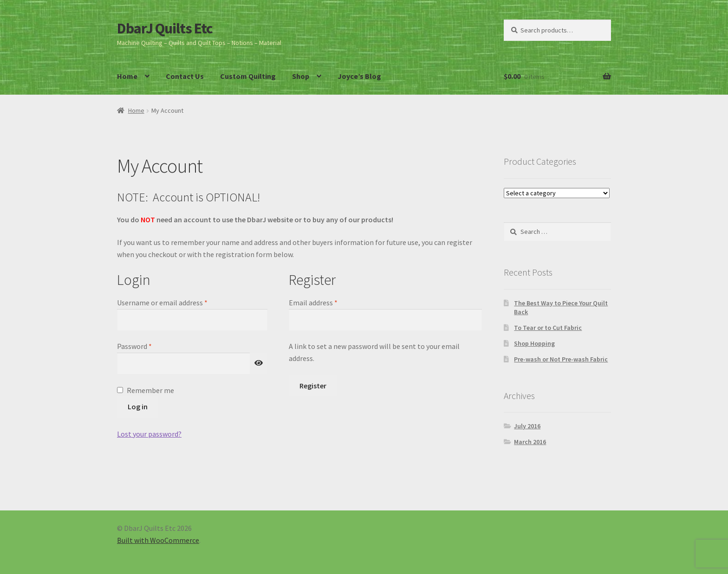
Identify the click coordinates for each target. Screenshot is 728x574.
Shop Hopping (534, 343)
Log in (138, 406)
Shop (301, 76)
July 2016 (527, 426)
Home (127, 76)
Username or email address (176, 302)
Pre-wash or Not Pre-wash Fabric (561, 359)
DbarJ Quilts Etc (165, 28)
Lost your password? (149, 434)
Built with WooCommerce (158, 540)
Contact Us (185, 76)
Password (148, 346)
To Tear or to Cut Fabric (548, 328)
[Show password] (259, 363)
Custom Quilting (248, 76)
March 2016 (530, 442)
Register (313, 386)
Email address (327, 302)
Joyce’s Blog (359, 76)
